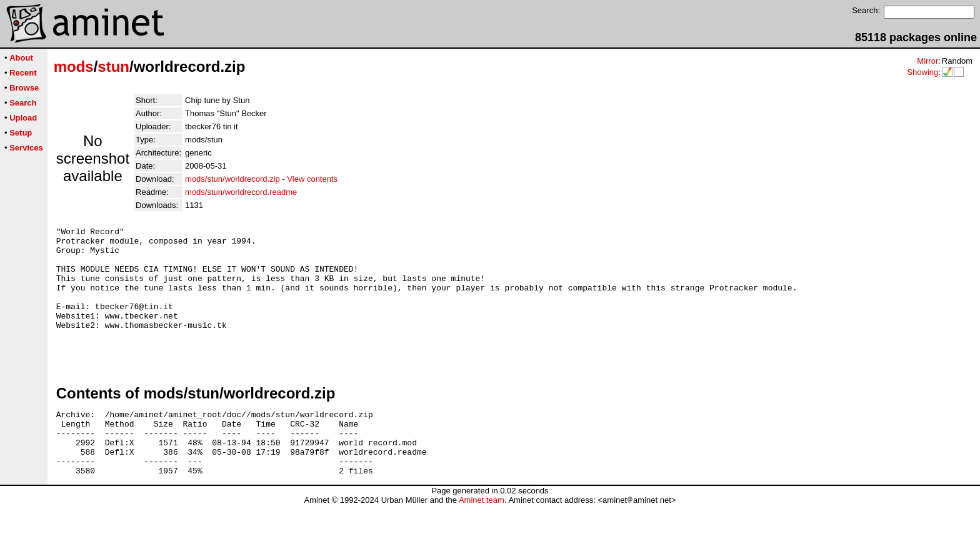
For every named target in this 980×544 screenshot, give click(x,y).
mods (74, 67)
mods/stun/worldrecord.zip (232, 179)
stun (113, 67)
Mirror (927, 61)
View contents (312, 179)
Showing (922, 72)
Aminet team (482, 539)
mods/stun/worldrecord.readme (241, 192)
